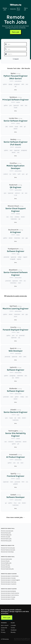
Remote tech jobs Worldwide (8, 591)
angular (25, 257)
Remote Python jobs (6, 539)
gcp (27, 238)
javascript (6, 257)
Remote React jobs (6, 533)
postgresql (17, 84)
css (25, 281)
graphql (15, 484)
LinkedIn (13, 625)
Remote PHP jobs (5, 565)
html (21, 281)
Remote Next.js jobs (6, 541)
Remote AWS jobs (6, 567)
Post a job (26, 9)
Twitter (13, 628)
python (5, 84)
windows (17, 217)
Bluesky (13, 632)
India (18, 254)
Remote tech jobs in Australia (9, 584)
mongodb (13, 259)
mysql (15, 108)
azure (15, 316)
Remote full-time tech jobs (8, 548)
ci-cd (15, 195)
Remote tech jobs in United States (10, 576)
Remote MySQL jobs (6, 563)
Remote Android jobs (6, 559)
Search (16, 59)
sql (15, 86)
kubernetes (14, 219)
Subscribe (13, 9)
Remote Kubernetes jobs (7, 569)
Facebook (14, 630)
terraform (11, 442)
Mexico (18, 214)
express (19, 259)
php (7, 127)
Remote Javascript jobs (7, 531)
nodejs (20, 257)
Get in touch (18, 9)
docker (15, 129)
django (10, 84)
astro (25, 357)
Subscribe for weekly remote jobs (17, 296)
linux (12, 217)
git (25, 127)
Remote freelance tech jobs (8, 550)
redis (23, 84)
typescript (16, 105)
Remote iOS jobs (5, 561)
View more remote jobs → (15, 517)
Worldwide (18, 147)
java (11, 105)
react (22, 105)
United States (18, 171)
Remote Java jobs (6, 537)
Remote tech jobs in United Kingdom (10, 580)
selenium (17, 193)
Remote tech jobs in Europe (8, 597)
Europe (18, 479)
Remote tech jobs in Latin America (10, 595)
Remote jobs (6, 9)
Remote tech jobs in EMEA (8, 599)
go (6, 503)
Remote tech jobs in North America (10, 593)
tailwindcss (13, 283)
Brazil (18, 235)
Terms (3, 630)
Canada (18, 102)
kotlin (14, 174)
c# (17, 335)
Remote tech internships (7, 552)
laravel (11, 127)
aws (27, 84)
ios (10, 174)
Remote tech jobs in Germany (9, 582)
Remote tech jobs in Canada (8, 578)
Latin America (18, 81)
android (6, 174)
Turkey (18, 123)
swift (19, 174)
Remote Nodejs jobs (6, 535)
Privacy (3, 632)
